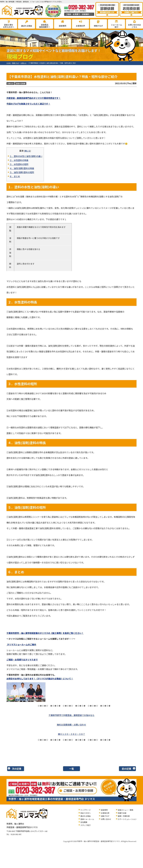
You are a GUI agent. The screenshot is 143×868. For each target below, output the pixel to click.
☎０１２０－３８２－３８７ (71, 734)
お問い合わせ (106, 819)
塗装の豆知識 (21, 83)
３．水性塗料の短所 (19, 164)
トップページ (86, 810)
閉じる (27, 151)
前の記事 (126, 769)
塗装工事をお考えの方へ (9, 26)
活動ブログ (105, 816)
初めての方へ (86, 813)
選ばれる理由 (27, 26)
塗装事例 (63, 26)
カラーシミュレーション (127, 819)
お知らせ (11, 83)
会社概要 (84, 822)
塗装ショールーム (87, 819)
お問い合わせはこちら (134, 26)
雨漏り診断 (122, 813)
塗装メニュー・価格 (126, 810)
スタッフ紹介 (86, 825)
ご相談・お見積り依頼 (78, 790)
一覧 (71, 769)
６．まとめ (15, 176)
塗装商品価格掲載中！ (45, 26)
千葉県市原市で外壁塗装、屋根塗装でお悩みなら (71, 715)
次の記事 (17, 769)
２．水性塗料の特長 (19, 160)
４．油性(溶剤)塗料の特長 (22, 168)
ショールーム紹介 (116, 26)
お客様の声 (80, 26)
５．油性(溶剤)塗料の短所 (22, 172)
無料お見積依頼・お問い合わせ (71, 725)
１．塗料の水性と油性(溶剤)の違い (26, 156)
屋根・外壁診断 (124, 816)
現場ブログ (98, 26)
